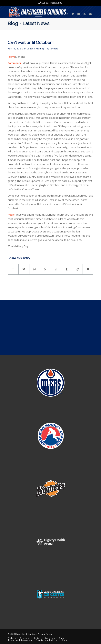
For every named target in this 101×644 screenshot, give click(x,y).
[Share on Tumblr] (67, 269)
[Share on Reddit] (77, 269)
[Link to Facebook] (61, 14)
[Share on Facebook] (13, 269)
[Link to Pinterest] (73, 14)
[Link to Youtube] (79, 14)
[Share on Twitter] (24, 269)
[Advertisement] (50, 328)
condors (54, 49)
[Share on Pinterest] (45, 269)
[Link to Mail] (90, 14)
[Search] (28, 14)
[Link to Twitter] (55, 14)
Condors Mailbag (35, 49)
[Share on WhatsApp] (35, 269)
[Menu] (37, 14)
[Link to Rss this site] (85, 14)
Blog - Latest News (29, 23)
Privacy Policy (45, 634)
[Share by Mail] (88, 269)
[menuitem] (28, 14)
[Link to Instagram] (67, 14)
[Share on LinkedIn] (56, 269)
